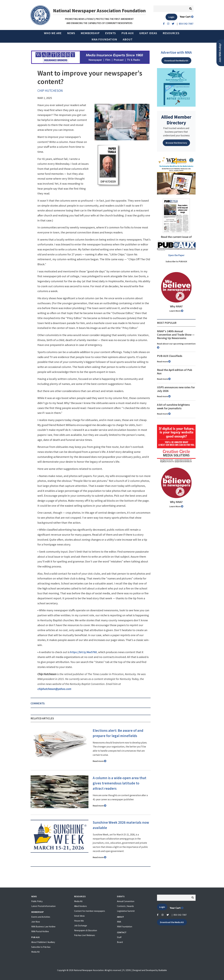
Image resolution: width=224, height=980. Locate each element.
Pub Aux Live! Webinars (85, 935)
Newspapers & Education (86, 930)
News (71, 33)
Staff (119, 937)
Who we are (53, 33)
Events (110, 33)
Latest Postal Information (43, 906)
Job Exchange (81, 926)
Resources (171, 33)
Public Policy (37, 901)
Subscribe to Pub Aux (41, 947)
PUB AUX (128, 33)
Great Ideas (148, 33)
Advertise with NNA (176, 52)
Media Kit (35, 952)
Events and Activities (41, 917)
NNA (119, 922)
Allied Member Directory (176, 120)
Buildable (163, 970)
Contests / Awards (125, 906)
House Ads (79, 921)
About (128, 39)
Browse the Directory (176, 143)
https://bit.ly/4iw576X (83, 652)
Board (120, 942)
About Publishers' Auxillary (43, 942)
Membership (90, 33)
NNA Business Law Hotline (43, 927)
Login (171, 17)
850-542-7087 (180, 915)
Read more (99, 761)
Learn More (176, 311)
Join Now (36, 922)
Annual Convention (126, 901)
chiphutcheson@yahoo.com (54, 689)
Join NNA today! (220, 53)
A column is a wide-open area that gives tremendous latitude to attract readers (119, 783)
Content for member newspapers (90, 911)
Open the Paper (176, 255)
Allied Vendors (80, 906)
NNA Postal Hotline (40, 931)
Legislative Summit (126, 911)
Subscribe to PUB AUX (176, 261)
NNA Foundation (104, 39)
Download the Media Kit (176, 61)
